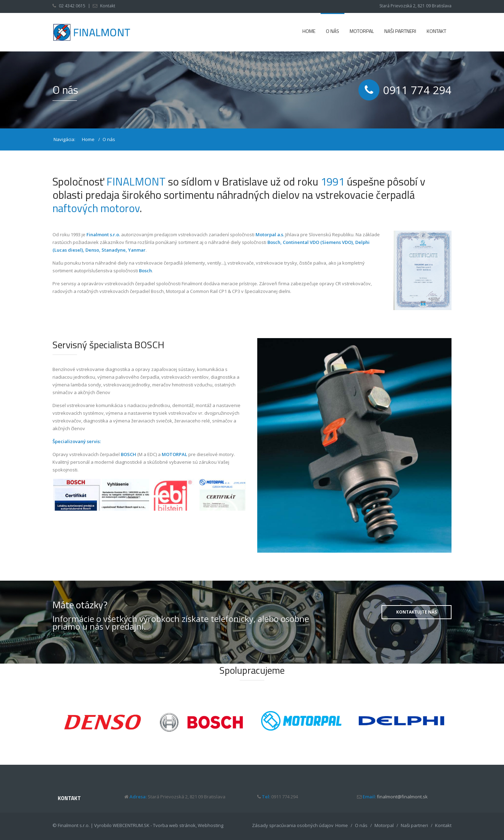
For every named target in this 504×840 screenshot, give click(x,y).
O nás (332, 31)
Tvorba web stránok (174, 825)
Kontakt (108, 6)
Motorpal (362, 31)
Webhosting (211, 825)
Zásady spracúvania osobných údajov (293, 825)
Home (309, 31)
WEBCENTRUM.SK (131, 825)
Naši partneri (400, 31)
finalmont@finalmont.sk (402, 797)
